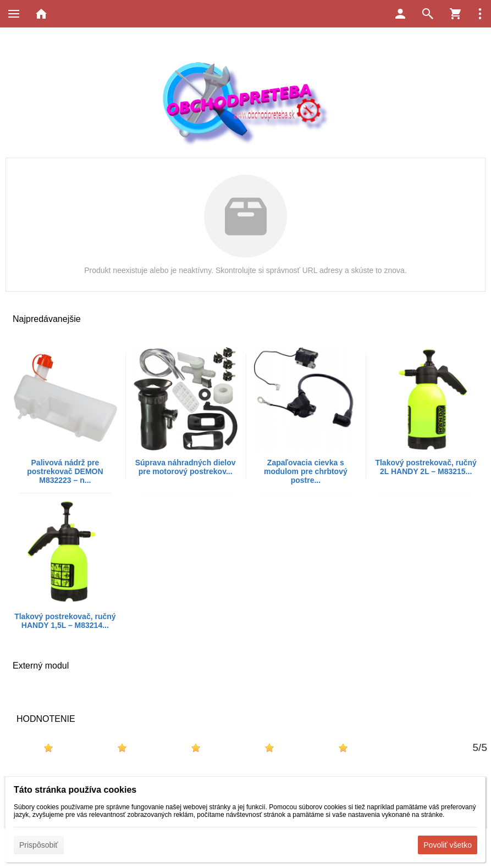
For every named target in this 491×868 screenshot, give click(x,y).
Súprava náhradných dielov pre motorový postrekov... (186, 467)
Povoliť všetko (448, 845)
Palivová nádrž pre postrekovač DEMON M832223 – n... (65, 471)
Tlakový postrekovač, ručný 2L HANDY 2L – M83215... (426, 467)
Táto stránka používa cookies (75, 790)
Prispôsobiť (39, 845)
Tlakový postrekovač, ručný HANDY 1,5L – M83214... (65, 621)
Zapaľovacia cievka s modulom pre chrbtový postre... (306, 471)
